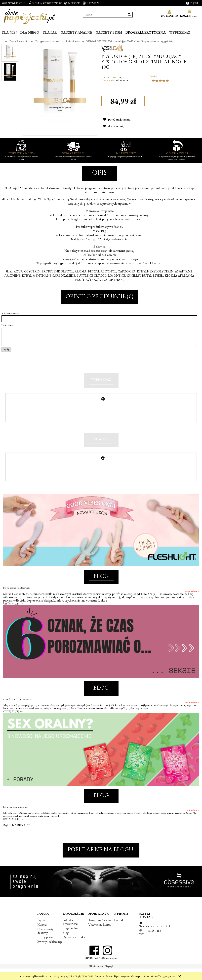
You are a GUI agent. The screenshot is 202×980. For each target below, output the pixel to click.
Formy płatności (47, 949)
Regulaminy (70, 940)
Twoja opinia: (7, 325)
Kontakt (43, 936)
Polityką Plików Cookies (84, 976)
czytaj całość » (192, 602)
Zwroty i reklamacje (50, 953)
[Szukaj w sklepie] (105, 15)
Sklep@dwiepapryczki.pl (155, 937)
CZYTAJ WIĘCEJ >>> (13, 615)
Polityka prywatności (70, 933)
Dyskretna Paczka (74, 949)
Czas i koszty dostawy (45, 942)
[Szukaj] (129, 15)
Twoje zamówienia (100, 931)
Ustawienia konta (99, 936)
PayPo (41, 931)
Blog (66, 944)
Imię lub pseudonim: (10, 313)
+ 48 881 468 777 (150, 944)
